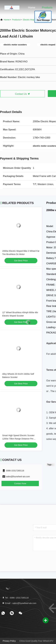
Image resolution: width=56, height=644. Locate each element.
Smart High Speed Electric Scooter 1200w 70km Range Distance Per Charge (18, 439)
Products (47, 8)
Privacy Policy (9, 641)
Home (32, 8)
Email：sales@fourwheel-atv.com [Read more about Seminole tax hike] (19, 603)
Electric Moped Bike (32, 20)
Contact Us (22, 94)
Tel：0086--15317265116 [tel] (15, 598)
